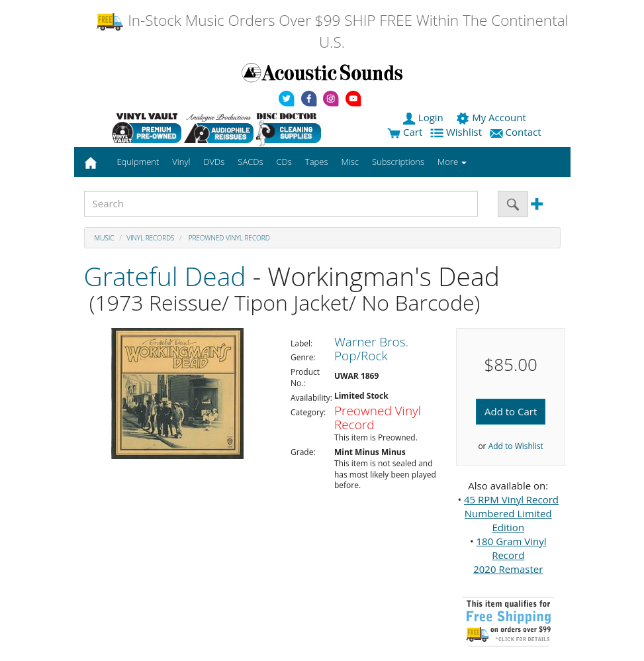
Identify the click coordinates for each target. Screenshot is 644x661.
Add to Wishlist (516, 446)
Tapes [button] (317, 162)
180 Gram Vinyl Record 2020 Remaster (510, 555)
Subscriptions (398, 162)
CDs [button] (284, 162)
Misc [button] (349, 162)
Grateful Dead (165, 276)
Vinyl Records (150, 238)
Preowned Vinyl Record (228, 238)
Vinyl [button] (181, 162)
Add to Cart (511, 411)
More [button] (452, 162)
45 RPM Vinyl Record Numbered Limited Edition (511, 513)
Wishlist (457, 132)
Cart (405, 132)
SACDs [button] (250, 162)
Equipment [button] (138, 162)
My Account (492, 117)
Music (105, 238)
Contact (517, 132)
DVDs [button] (214, 162)
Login (424, 117)
